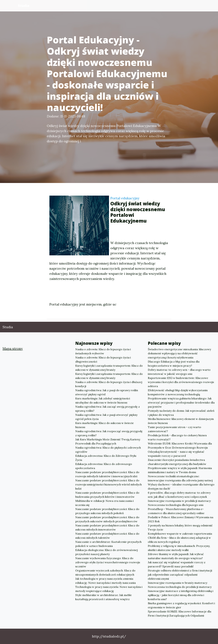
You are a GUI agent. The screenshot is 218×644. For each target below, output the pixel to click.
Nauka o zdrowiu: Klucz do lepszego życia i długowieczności (103, 359)
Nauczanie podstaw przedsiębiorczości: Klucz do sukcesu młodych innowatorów (107, 527)
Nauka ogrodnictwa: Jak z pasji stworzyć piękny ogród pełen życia (106, 417)
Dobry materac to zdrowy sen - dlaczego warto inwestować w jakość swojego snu (179, 372)
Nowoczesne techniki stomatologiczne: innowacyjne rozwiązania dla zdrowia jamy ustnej (180, 478)
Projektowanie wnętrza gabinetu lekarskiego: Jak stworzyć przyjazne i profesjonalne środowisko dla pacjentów (181, 402)
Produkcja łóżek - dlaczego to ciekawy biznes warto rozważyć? (177, 437)
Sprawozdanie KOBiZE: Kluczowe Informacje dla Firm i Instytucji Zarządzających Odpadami (180, 613)
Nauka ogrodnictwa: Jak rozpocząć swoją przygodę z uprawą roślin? (109, 433)
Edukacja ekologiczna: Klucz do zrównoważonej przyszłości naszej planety (107, 552)
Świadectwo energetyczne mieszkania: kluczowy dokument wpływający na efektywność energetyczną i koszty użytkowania (179, 353)
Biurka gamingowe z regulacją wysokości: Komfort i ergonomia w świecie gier (181, 605)
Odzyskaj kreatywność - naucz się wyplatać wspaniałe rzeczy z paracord (176, 454)
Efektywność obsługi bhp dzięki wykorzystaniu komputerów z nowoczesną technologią (178, 392)
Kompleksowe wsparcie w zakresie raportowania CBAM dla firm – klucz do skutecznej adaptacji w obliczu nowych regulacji (180, 538)
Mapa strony (13, 348)
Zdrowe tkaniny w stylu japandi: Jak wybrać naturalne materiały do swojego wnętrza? (176, 556)
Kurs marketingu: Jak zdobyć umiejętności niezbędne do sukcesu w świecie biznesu (103, 400)
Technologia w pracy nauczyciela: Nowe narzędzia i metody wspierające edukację (109, 589)
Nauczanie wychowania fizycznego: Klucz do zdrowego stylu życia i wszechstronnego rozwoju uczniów (108, 562)
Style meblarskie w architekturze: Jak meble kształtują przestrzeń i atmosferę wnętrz (103, 597)
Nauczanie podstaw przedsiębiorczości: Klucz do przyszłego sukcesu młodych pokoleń (107, 511)
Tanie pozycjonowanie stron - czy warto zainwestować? (174, 429)
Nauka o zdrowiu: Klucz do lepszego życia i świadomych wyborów (103, 351)
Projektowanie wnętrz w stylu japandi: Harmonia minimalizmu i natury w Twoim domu (180, 470)
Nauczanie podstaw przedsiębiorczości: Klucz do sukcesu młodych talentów (107, 536)
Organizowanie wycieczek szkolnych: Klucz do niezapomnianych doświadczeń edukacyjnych (105, 572)
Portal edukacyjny (125, 198)
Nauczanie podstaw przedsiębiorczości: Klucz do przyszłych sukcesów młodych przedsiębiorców (107, 519)
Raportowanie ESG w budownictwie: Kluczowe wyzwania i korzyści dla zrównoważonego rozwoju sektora (181, 382)
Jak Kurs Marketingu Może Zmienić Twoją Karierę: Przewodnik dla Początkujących (108, 441)
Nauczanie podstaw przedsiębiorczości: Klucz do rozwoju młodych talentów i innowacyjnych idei (107, 474)
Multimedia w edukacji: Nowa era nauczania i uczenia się (104, 503)
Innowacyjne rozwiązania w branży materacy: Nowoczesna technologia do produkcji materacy (180, 585)
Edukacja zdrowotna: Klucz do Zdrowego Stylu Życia (106, 458)
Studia (24, 6)
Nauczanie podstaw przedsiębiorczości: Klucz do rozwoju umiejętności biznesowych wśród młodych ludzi (108, 484)
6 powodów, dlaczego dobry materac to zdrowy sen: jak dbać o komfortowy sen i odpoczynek (179, 495)
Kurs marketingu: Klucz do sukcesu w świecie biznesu (104, 425)
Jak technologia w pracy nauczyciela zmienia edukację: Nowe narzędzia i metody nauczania (106, 581)
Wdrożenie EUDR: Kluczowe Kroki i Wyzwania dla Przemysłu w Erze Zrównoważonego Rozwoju (180, 445)
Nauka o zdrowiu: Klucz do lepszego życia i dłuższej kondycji (109, 384)
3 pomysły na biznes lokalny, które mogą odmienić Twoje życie (180, 527)
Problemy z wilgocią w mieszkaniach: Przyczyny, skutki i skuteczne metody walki (179, 548)
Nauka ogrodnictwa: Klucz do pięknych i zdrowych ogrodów (108, 450)
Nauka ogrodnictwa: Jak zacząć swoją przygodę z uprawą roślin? (108, 409)
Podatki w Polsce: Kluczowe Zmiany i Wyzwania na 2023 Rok (181, 519)
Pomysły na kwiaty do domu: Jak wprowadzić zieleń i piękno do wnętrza (181, 413)
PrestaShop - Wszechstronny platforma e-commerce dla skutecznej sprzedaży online (176, 511)
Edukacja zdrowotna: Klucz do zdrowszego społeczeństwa (104, 466)
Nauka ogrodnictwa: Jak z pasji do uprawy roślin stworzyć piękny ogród (107, 392)
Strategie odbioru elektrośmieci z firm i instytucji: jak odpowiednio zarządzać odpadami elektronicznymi (180, 575)
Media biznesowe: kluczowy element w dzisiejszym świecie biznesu (181, 421)
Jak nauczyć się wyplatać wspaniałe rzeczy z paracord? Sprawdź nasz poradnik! (177, 564)
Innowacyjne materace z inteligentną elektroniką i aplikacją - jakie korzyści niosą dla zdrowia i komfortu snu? (181, 595)
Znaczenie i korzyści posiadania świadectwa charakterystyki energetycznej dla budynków (177, 462)
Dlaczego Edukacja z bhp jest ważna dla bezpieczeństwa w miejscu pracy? (174, 364)
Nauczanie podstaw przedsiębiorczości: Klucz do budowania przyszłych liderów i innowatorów (107, 495)
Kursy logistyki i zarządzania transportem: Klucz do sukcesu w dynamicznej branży (109, 368)
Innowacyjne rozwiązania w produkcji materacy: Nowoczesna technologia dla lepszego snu (180, 503)
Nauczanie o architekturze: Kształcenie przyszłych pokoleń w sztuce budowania (108, 544)
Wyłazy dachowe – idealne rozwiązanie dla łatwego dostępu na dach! (181, 486)
